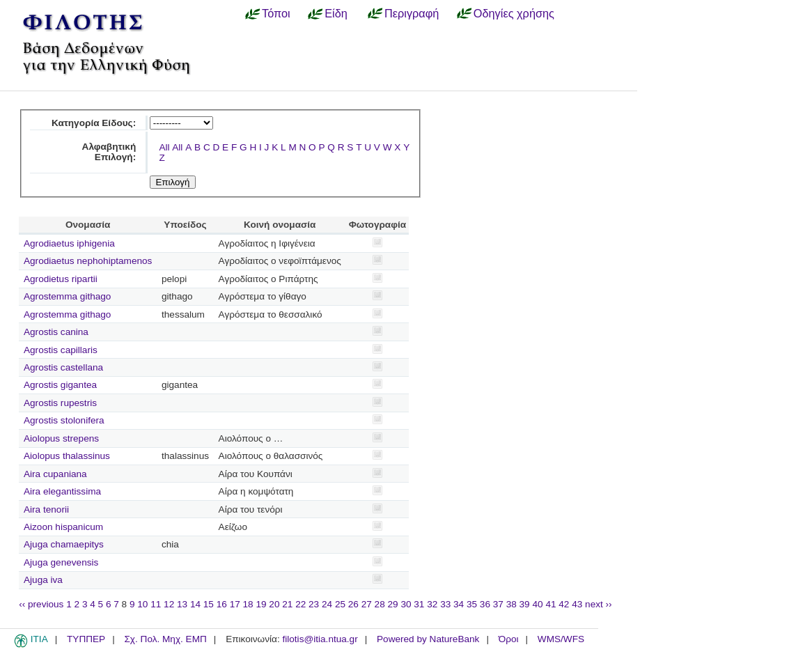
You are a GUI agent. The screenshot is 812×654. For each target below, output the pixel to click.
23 (314, 604)
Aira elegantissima (62, 491)
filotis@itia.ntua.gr (320, 639)
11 (156, 604)
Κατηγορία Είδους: (94, 123)
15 (209, 604)
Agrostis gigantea (60, 385)
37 (498, 604)
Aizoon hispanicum (63, 527)
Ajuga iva (43, 580)
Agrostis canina (56, 332)
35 (472, 604)
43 (577, 604)
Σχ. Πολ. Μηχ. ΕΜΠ (165, 639)
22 (300, 604)
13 (182, 604)
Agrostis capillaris (61, 350)
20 (274, 604)
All (164, 147)
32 (432, 604)
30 (406, 604)
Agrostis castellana (63, 367)
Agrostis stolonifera (64, 420)
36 (485, 604)
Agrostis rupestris (60, 403)
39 (525, 604)
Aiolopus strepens (61, 438)
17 (235, 604)
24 (327, 604)
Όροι (509, 639)
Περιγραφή (412, 13)
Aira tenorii (46, 509)
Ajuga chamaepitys (64, 544)
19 (261, 604)
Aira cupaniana (55, 474)
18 (248, 604)
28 (380, 604)
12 (169, 604)
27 (367, 604)
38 (512, 604)
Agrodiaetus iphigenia (69, 243)
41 (551, 604)
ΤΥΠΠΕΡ (86, 639)
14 (195, 604)
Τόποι (276, 13)
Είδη (336, 13)
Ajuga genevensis (61, 562)
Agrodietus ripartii (61, 279)
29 (393, 604)
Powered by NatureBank (428, 639)
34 (459, 604)
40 (537, 604)
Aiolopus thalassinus (67, 456)
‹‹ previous (41, 604)
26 (353, 604)
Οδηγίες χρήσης (514, 13)
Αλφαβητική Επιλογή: (109, 152)
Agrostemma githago (67, 296)
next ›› (599, 604)
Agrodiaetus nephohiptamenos (88, 261)
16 (222, 604)
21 (287, 604)
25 (340, 604)
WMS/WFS (561, 639)
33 (445, 604)
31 (419, 604)
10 (142, 604)
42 (564, 604)
